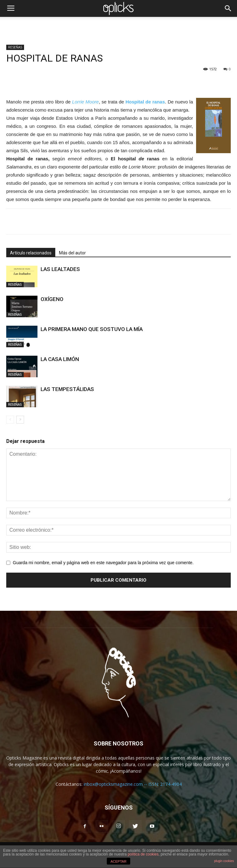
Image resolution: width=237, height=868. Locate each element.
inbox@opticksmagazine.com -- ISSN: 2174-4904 (133, 784)
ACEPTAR (118, 861)
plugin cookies (224, 861)
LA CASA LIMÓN (60, 359)
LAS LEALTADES (60, 269)
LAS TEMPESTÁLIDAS (67, 389)
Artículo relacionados (31, 253)
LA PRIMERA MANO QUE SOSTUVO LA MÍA (92, 329)
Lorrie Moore (86, 102)
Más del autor (72, 253)
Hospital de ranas (145, 102)
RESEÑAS (15, 47)
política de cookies (143, 854)
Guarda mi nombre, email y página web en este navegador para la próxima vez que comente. (103, 563)
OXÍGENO (52, 299)
